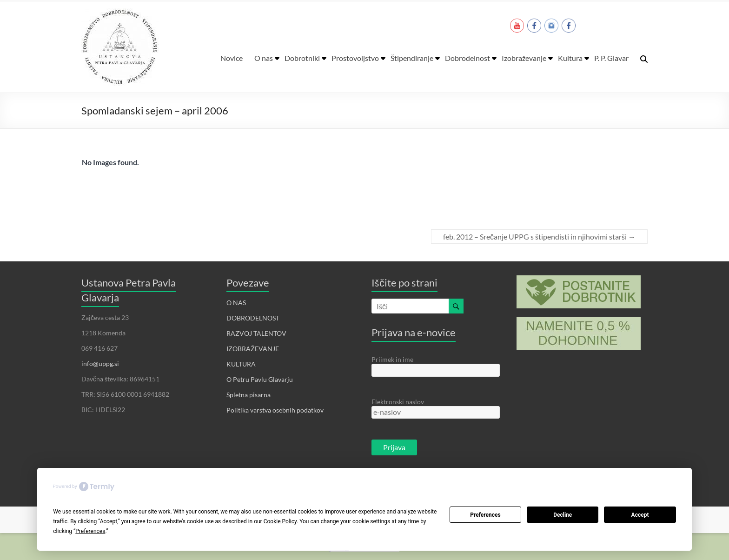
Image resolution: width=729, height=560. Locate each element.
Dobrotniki (302, 58)
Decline (563, 515)
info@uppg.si (100, 363)
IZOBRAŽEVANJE (253, 349)
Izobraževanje (524, 58)
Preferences (485, 515)
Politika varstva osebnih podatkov (275, 410)
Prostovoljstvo (355, 58)
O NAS (236, 303)
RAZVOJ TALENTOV (256, 333)
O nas (264, 58)
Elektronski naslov (398, 402)
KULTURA (241, 364)
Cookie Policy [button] (280, 521)
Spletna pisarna (249, 395)
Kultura (570, 58)
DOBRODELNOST (253, 318)
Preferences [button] (90, 531)
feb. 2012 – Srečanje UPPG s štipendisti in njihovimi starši (539, 237)
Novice (232, 58)
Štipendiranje (412, 58)
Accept (640, 515)
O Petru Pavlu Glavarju (260, 379)
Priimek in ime (392, 359)
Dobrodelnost (467, 58)
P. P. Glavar (611, 58)
